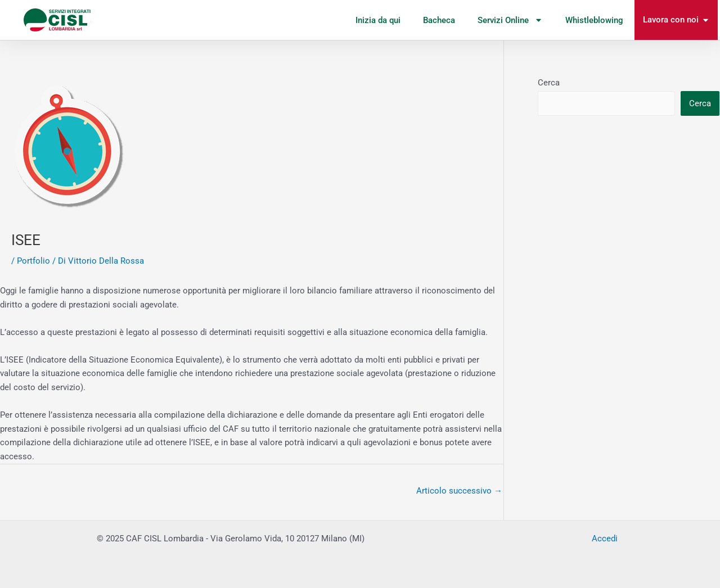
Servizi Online (510, 20)
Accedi (605, 539)
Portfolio (33, 261)
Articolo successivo (459, 491)
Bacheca (439, 20)
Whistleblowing (594, 20)
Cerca (549, 83)
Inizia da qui (378, 20)
